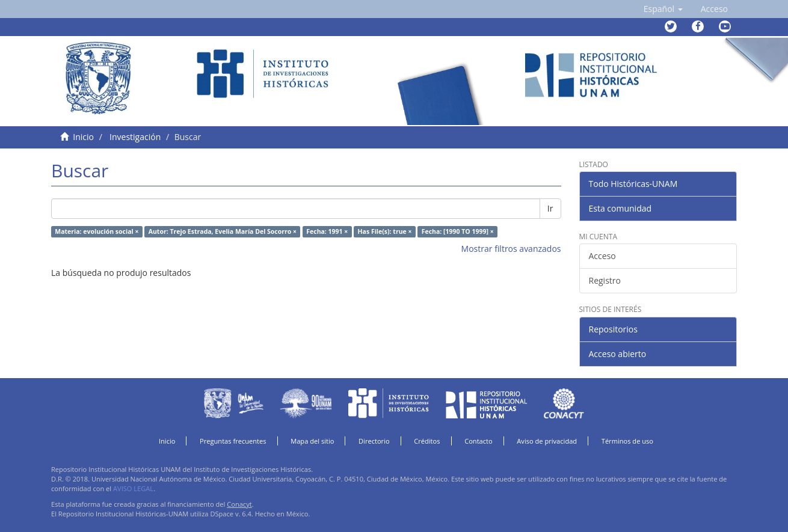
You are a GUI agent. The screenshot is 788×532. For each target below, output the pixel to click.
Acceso (602, 256)
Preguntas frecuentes (233, 441)
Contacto (479, 441)
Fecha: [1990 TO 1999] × (458, 231)
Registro (605, 280)
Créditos (427, 441)
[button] (663, 9)
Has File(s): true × (385, 231)
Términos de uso (627, 441)
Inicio (83, 137)
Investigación (135, 137)
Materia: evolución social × (97, 231)
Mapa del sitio (312, 441)
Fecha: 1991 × (327, 231)
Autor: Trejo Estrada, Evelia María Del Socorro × (223, 231)
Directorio (374, 441)
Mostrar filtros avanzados (511, 249)
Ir (550, 208)
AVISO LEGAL (133, 488)
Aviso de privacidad (547, 441)
